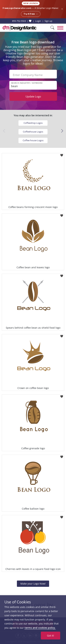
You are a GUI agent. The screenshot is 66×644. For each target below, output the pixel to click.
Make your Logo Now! (33, 584)
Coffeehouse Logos (33, 132)
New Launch (31, 3)
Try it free (31, 14)
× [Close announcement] (62, 9)
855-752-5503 (19, 21)
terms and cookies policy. (40, 628)
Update (33, 96)
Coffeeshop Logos (33, 123)
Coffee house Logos (33, 140)
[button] (62, 131)
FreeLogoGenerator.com (17, 8)
